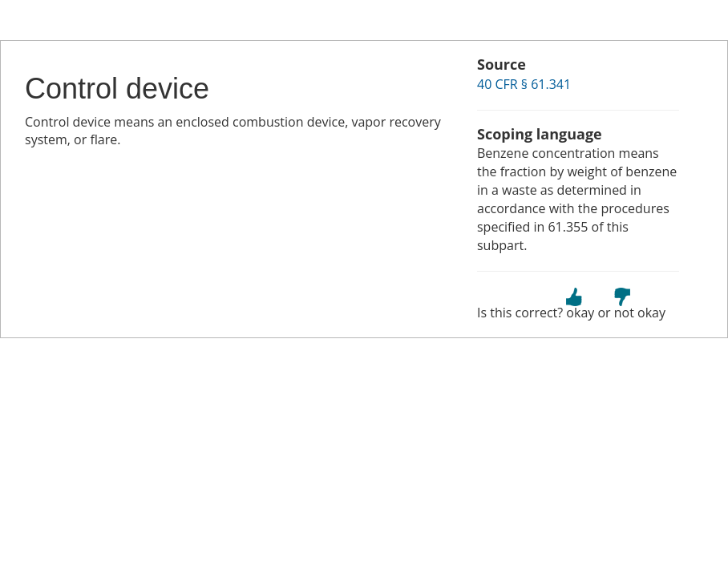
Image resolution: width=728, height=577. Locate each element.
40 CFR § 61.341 (524, 84)
